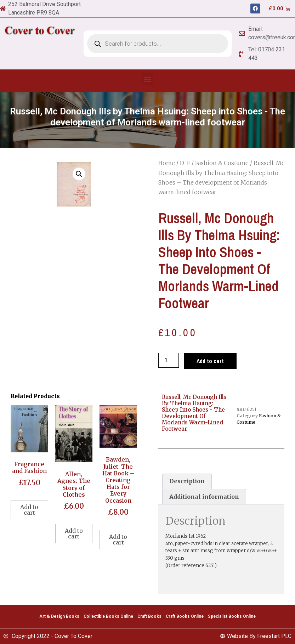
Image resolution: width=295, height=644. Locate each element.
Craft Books (149, 616)
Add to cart (210, 361)
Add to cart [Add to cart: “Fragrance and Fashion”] (29, 510)
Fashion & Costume (222, 163)
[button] (147, 79)
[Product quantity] (169, 360)
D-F (185, 163)
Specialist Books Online (232, 616)
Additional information (204, 497)
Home (167, 163)
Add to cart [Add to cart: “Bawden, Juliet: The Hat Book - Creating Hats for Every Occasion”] (118, 540)
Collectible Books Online (108, 616)
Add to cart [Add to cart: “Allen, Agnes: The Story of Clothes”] (74, 533)
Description (187, 481)
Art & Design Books (59, 616)
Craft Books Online (185, 616)
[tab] (187, 481)
